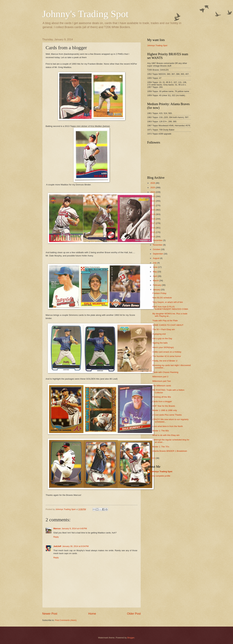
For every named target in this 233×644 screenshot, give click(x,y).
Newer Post (50, 614)
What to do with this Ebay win (166, 435)
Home (92, 614)
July (155, 263)
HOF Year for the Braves (164, 406)
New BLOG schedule (162, 298)
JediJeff (57, 546)
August (156, 258)
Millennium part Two (162, 381)
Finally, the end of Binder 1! (165, 361)
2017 (153, 223)
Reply (56, 537)
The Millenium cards (162, 386)
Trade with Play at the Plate (165, 321)
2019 (153, 214)
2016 (153, 228)
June (155, 267)
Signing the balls (160, 343)
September (158, 254)
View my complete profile (159, 476)
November (158, 245)
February (157, 285)
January (157, 290)
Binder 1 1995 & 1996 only (165, 410)
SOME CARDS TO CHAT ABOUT (168, 325)
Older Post (134, 614)
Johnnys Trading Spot (157, 45)
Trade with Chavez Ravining (165, 372)
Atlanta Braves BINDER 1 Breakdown (170, 451)
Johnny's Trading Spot (85, 14)
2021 (153, 205)
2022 (153, 201)
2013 (153, 458)
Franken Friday (159, 293)
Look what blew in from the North (168, 426)
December (158, 240)
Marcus (57, 528)
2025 (153, 188)
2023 (153, 196)
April (155, 276)
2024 (153, 192)
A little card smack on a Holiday (167, 352)
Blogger (131, 638)
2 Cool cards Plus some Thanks (167, 415)
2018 (153, 219)
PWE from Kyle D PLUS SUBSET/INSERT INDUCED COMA (170, 308)
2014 (153, 237)
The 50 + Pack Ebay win (164, 329)
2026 (153, 183)
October (157, 249)
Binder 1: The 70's (161, 447)
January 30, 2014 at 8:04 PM (75, 546)
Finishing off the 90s (162, 397)
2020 (153, 210)
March (156, 281)
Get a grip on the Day (162, 338)
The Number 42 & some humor (167, 356)
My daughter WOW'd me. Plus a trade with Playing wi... (170, 315)
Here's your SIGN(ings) (163, 347)
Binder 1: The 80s (161, 431)
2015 (153, 232)
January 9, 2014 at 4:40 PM (74, 528)
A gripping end (159, 334)
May (155, 272)
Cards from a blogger (162, 401)
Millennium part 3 (160, 377)
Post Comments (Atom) (66, 620)
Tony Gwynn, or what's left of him (168, 302)
